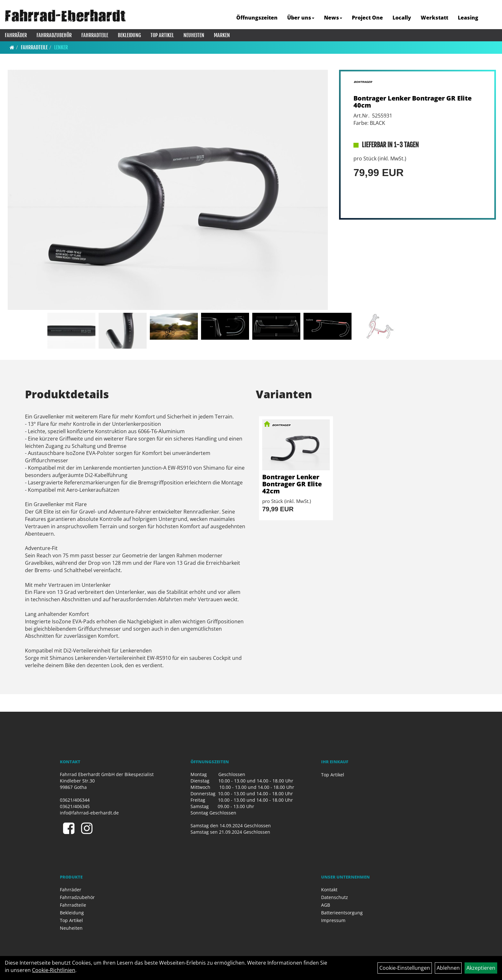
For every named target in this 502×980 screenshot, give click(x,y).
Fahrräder (16, 35)
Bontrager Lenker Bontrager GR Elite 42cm (292, 484)
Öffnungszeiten (257, 18)
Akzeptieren (481, 968)
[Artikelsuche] (490, 18)
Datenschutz (335, 897)
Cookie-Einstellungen (405, 968)
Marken (222, 35)
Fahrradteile (95, 35)
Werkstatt (434, 18)
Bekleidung (129, 35)
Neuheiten (194, 35)
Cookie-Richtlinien (54, 970)
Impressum (333, 920)
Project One (367, 18)
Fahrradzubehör (54, 35)
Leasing (468, 18)
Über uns (301, 18)
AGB (326, 905)
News (333, 18)
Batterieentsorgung (342, 913)
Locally (402, 18)
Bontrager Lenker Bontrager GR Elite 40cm (413, 102)
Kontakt (329, 890)
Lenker (61, 47)
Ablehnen (448, 968)
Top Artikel (162, 35)
